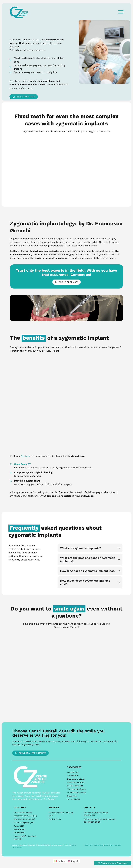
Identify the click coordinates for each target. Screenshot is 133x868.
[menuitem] (60, 861)
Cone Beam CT (22, 464)
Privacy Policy (89, 845)
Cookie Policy (99, 845)
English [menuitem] (75, 861)
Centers (25, 456)
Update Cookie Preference (112, 845)
